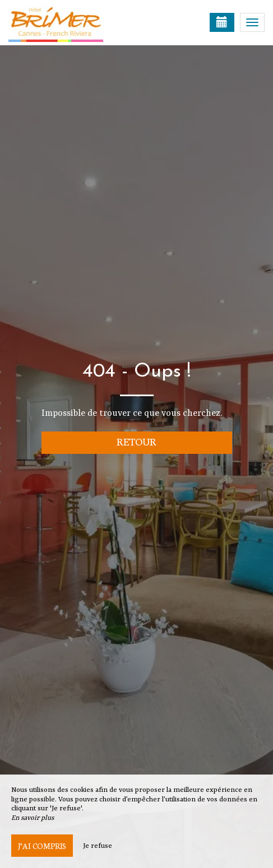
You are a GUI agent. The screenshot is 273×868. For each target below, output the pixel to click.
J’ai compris (42, 846)
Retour (136, 441)
